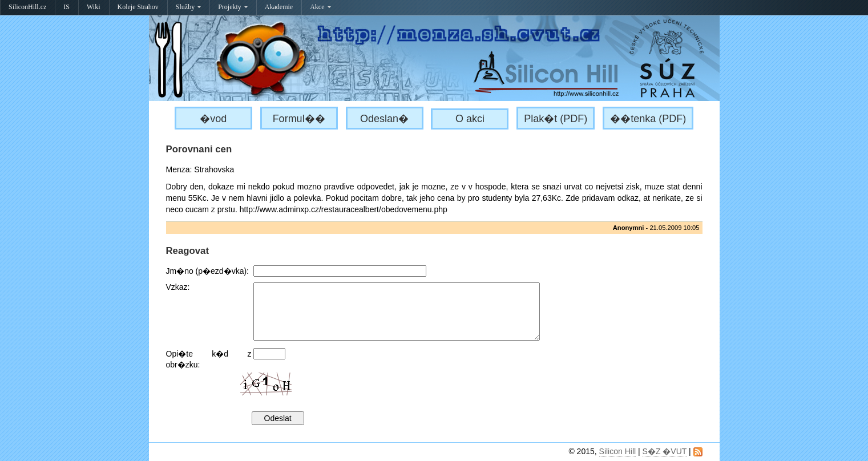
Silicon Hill (618, 451)
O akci (470, 119)
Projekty (233, 7)
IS (66, 7)
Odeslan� (384, 119)
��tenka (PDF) (648, 119)
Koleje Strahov (138, 7)
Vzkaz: (178, 287)
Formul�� (299, 119)
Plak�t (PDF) (556, 119)
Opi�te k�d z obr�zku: (209, 359)
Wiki (94, 7)
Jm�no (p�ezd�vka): (207, 271)
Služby (188, 7)
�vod (213, 119)
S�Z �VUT (665, 451)
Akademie (279, 7)
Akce (320, 7)
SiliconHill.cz (27, 7)
